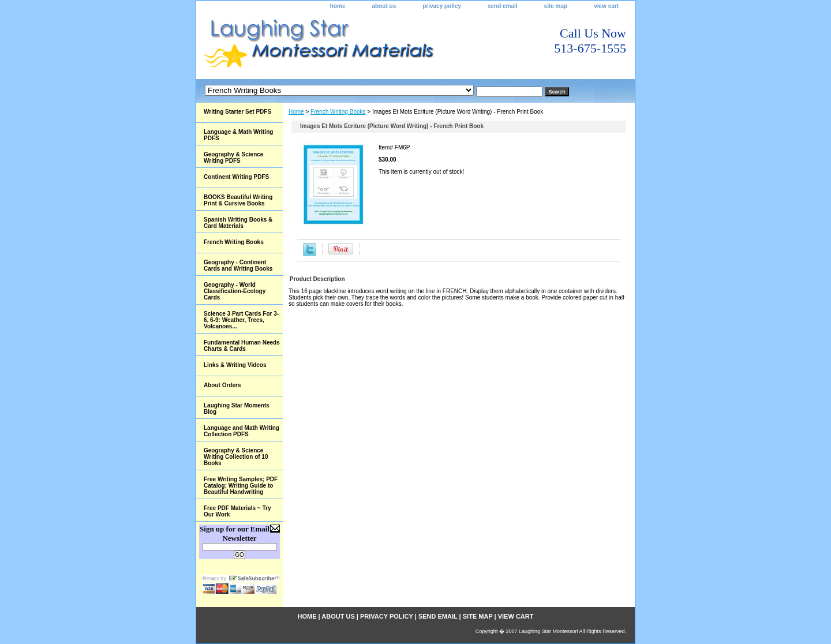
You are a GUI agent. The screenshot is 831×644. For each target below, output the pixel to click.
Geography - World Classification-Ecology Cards (235, 291)
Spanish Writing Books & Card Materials (238, 223)
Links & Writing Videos (235, 365)
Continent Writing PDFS (236, 177)
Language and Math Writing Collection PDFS (242, 431)
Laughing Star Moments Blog (237, 409)
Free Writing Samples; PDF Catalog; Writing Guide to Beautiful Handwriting (241, 486)
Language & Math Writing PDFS (238, 135)
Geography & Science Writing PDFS (233, 158)
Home (296, 112)
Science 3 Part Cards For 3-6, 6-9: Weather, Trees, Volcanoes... (241, 320)
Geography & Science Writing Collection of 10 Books (236, 457)
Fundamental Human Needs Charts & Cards (242, 346)
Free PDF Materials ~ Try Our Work (237, 511)
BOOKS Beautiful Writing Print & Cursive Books (238, 200)
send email (503, 6)
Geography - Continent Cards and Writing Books (238, 265)
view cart (606, 6)
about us (384, 6)
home (338, 6)
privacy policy (442, 6)
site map (556, 6)
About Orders (222, 385)
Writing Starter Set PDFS (237, 112)
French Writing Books (338, 112)
